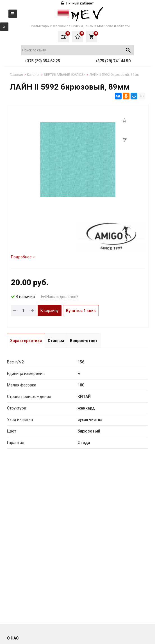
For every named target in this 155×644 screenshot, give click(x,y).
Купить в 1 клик (81, 311)
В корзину (50, 311)
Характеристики (26, 341)
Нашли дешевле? (60, 297)
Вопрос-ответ (84, 341)
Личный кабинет (77, 3)
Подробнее (23, 257)
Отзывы (56, 341)
